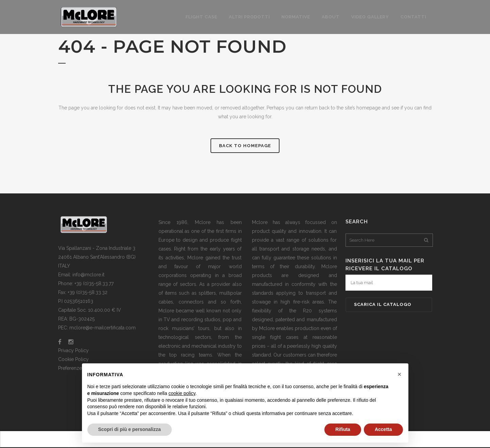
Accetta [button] (383, 429)
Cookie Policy (73, 359)
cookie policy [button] (182, 393)
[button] (400, 374)
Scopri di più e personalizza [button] (130, 429)
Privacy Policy (73, 350)
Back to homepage (245, 146)
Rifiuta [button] (343, 429)
